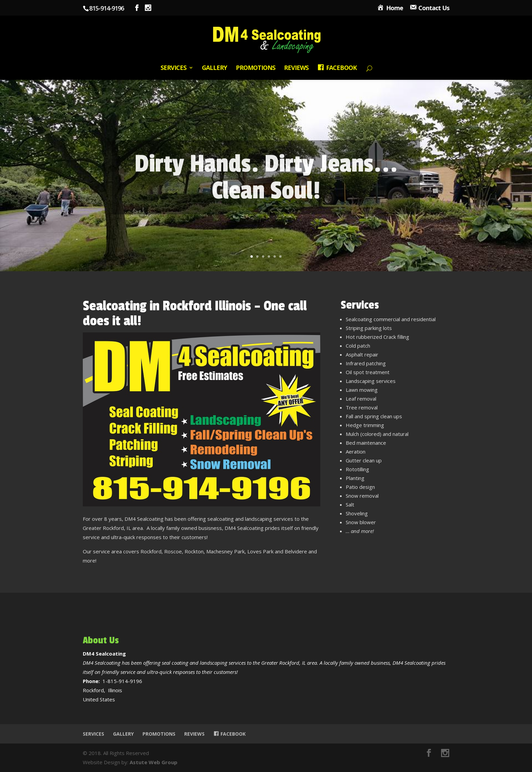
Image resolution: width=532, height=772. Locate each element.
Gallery (214, 68)
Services (173, 68)
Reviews (296, 68)
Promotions (255, 68)
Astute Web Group (154, 762)
